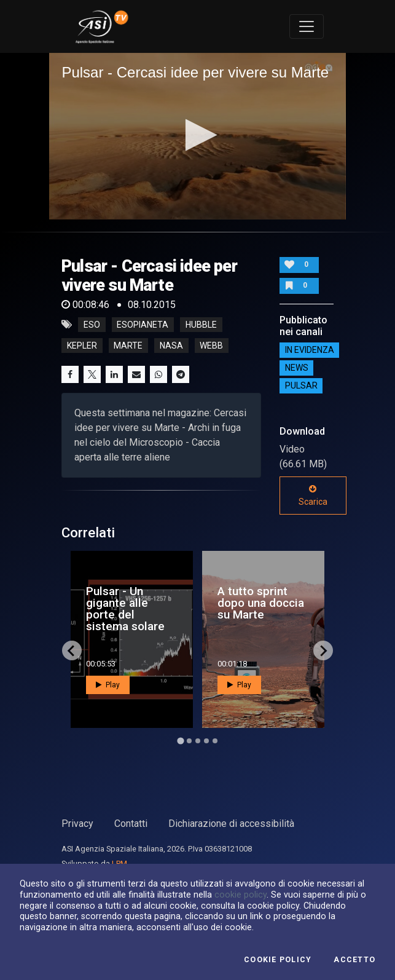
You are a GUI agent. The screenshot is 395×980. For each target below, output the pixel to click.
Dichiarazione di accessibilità (231, 824)
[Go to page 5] (215, 741)
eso (92, 325)
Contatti (131, 824)
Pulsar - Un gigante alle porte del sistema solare (125, 609)
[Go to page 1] (180, 741)
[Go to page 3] (198, 741)
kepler (82, 346)
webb (211, 346)
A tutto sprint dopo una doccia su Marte (261, 603)
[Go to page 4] (206, 741)
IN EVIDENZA (310, 350)
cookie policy (241, 895)
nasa (171, 346)
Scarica (313, 496)
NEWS (297, 368)
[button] (197, 135)
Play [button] (108, 685)
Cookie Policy (278, 960)
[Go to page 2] (189, 741)
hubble (201, 325)
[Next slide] (323, 650)
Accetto (354, 960)
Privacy (77, 824)
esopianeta (143, 325)
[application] (197, 136)
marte (128, 346)
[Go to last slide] (72, 650)
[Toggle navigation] (307, 26)
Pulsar (301, 385)
